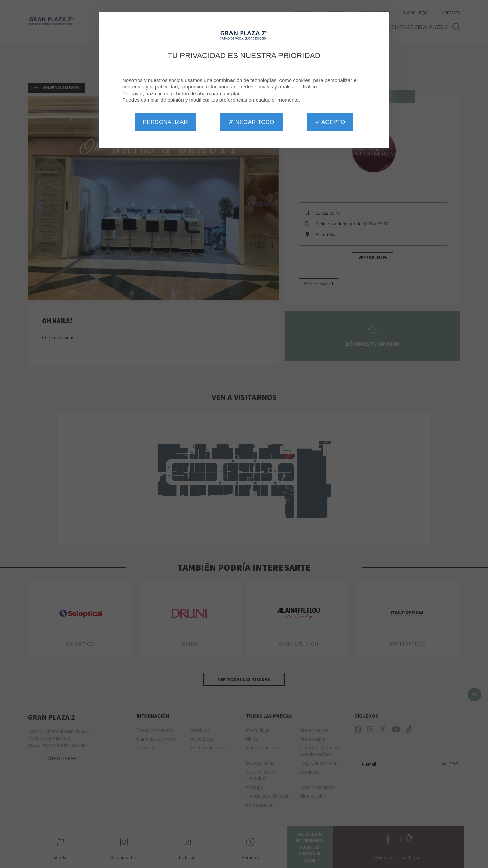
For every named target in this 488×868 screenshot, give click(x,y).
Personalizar (165, 122)
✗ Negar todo (251, 122)
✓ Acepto (330, 122)
